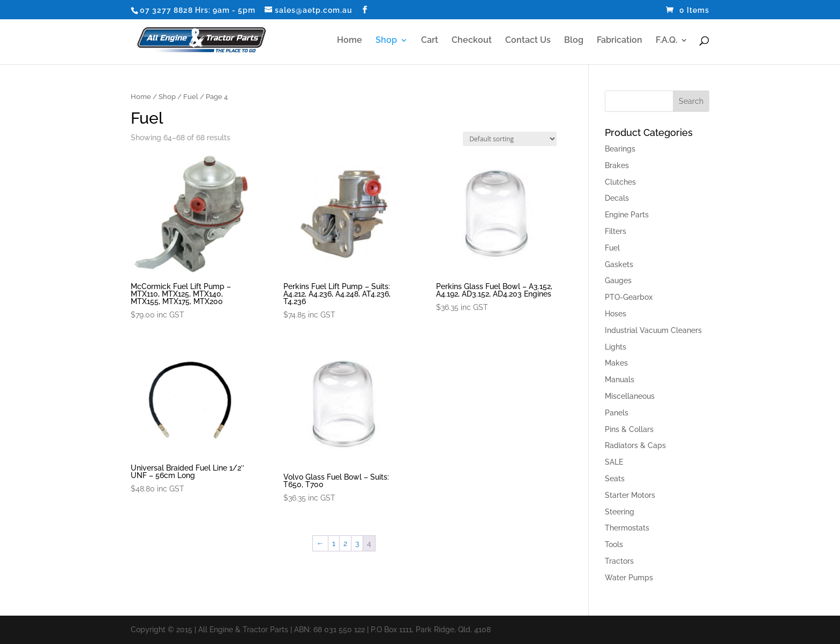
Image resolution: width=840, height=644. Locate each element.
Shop (386, 41)
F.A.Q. (666, 41)
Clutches (620, 182)
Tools (614, 544)
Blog (574, 41)
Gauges (618, 281)
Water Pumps (629, 578)
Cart (430, 41)
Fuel (191, 97)
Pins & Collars (629, 429)
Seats (615, 479)
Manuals (620, 380)
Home (350, 41)
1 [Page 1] (334, 543)
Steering (620, 512)
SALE (614, 462)
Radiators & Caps (635, 445)
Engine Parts (627, 215)
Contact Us (528, 41)
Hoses (616, 314)
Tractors (619, 561)
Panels (617, 413)
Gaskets (619, 264)
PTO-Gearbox (629, 297)
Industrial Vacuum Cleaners (653, 330)
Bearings (620, 149)
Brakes (617, 165)
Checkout (472, 41)
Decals (617, 198)
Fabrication (620, 41)
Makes (616, 363)
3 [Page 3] (357, 543)
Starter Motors (630, 495)
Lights (616, 347)
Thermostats (627, 528)
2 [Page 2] (345, 543)
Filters (616, 231)
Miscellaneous (630, 396)
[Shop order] (510, 139)
